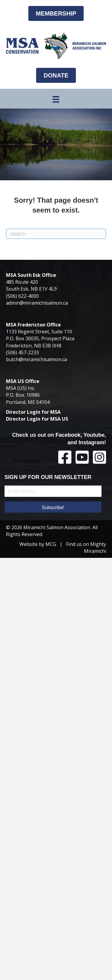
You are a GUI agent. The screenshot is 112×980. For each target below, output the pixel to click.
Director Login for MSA (33, 412)
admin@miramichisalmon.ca (37, 303)
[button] (53, 507)
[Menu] (56, 99)
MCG (51, 544)
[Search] (56, 234)
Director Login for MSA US (37, 419)
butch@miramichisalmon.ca (36, 359)
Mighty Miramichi (95, 548)
